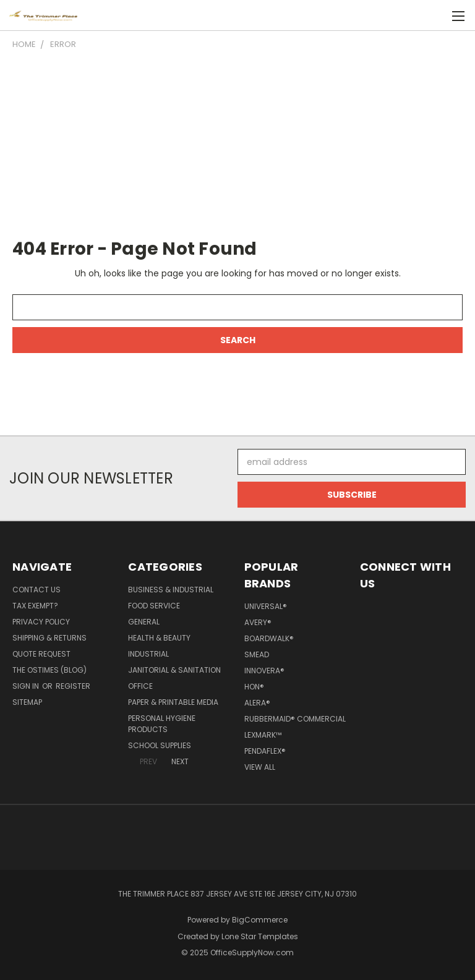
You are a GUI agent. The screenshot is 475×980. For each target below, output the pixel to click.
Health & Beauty (159, 638)
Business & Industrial (171, 590)
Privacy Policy (41, 622)
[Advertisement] (237, 143)
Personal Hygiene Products (162, 724)
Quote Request (41, 654)
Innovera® (264, 671)
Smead (257, 654)
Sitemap (27, 702)
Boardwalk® (269, 638)
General (144, 622)
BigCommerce (260, 920)
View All (260, 767)
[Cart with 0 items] (435, 15)
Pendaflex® (265, 751)
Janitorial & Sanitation (174, 670)
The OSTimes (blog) (49, 670)
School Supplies (160, 745)
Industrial (148, 654)
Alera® (257, 703)
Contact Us (36, 590)
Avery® (258, 622)
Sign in (27, 686)
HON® (254, 687)
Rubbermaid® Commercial (295, 719)
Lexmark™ (263, 735)
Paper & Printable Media (173, 702)
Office (140, 686)
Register (73, 686)
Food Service (154, 606)
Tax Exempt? (35, 606)
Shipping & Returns (49, 638)
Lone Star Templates (260, 936)
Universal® (266, 606)
